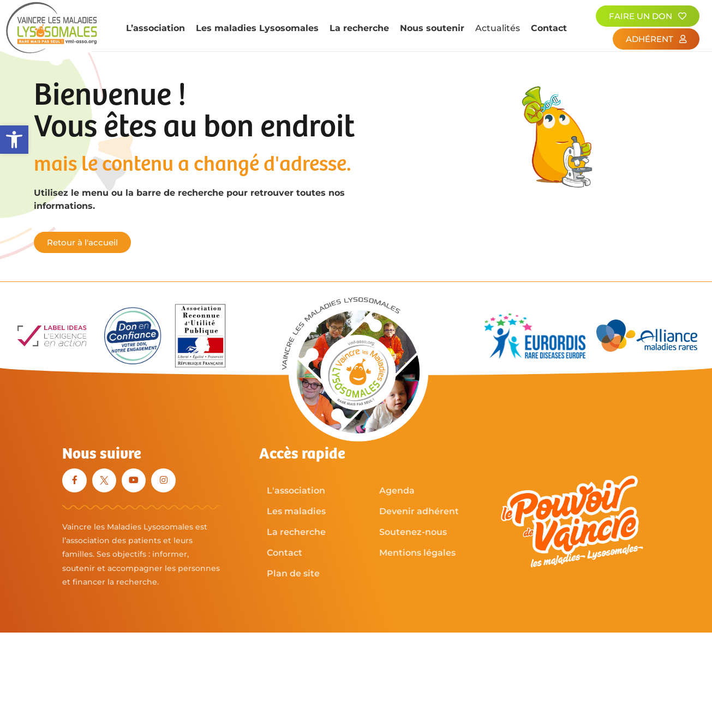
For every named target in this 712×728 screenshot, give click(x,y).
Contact (549, 28)
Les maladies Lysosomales (257, 28)
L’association (155, 28)
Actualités (498, 28)
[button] (14, 140)
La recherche (359, 28)
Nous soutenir (432, 28)
